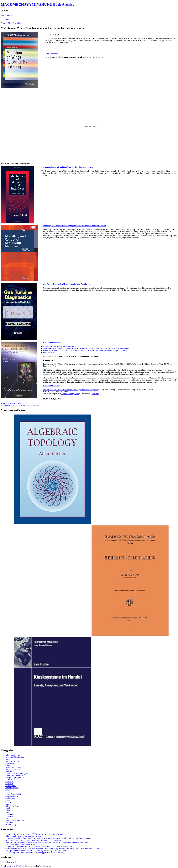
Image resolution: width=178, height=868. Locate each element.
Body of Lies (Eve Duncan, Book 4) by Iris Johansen (20, 405)
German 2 (9, 782)
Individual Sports (12, 788)
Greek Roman (11, 786)
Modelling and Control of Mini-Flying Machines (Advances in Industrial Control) (75, 226)
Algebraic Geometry (13, 761)
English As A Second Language (17, 773)
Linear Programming (13, 794)
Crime (8, 765)
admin (19, 23)
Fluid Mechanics (49, 352)
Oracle (8, 804)
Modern (8, 802)
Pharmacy (9, 810)
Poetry (8, 812)
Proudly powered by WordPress (12, 866)
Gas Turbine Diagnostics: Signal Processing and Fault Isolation (68, 284)
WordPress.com (45, 866)
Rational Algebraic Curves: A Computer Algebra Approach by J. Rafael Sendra (34, 853)
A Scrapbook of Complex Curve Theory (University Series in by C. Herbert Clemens (36, 850)
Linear (8, 792)
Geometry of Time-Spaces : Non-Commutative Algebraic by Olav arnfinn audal (34, 840)
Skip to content (6, 15)
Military (8, 800)
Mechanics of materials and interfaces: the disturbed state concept (67, 167)
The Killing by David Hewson (12, 403)
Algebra (8, 759)
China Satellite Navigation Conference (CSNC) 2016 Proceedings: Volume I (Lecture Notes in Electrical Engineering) (86, 348)
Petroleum (9, 808)
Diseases (9, 771)
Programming (10, 814)
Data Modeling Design (14, 767)
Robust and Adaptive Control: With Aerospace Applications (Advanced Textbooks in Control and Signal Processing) (85, 350)
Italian (8, 790)
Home (8, 19)
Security (8, 818)
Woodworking (11, 825)
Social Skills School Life (15, 820)
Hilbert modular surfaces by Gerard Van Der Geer (24, 836)
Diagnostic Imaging (13, 769)
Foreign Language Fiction (15, 778)
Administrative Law (13, 755)
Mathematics (10, 798)
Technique (9, 822)
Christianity (10, 763)
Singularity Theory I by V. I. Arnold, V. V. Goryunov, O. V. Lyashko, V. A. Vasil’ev (36, 834)
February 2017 (11, 862)
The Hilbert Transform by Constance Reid (21, 844)
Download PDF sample (52, 386)
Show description (52, 53)
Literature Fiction (12, 796)
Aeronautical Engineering (71, 394)
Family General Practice (14, 776)
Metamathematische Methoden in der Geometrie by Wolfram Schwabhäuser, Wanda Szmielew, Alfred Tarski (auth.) (48, 838)
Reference (9, 816)
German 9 (9, 784)
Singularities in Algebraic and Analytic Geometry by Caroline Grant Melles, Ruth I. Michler (39, 846)
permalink (95, 394)
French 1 (9, 780)
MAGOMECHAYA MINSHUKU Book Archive (38, 4)
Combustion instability (52, 342)
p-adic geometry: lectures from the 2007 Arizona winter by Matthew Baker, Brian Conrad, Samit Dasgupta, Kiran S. (48, 842)
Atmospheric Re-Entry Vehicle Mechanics (58, 346)
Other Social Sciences (13, 806)
